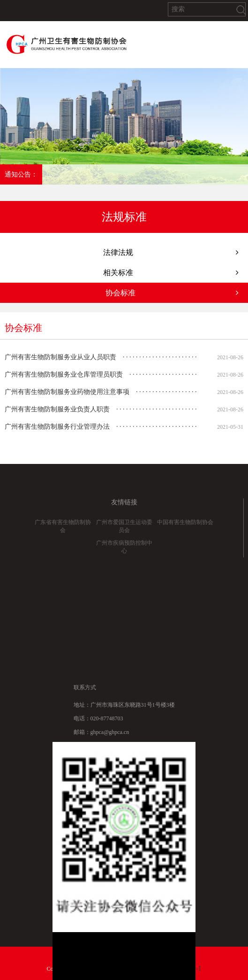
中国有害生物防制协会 (185, 529)
